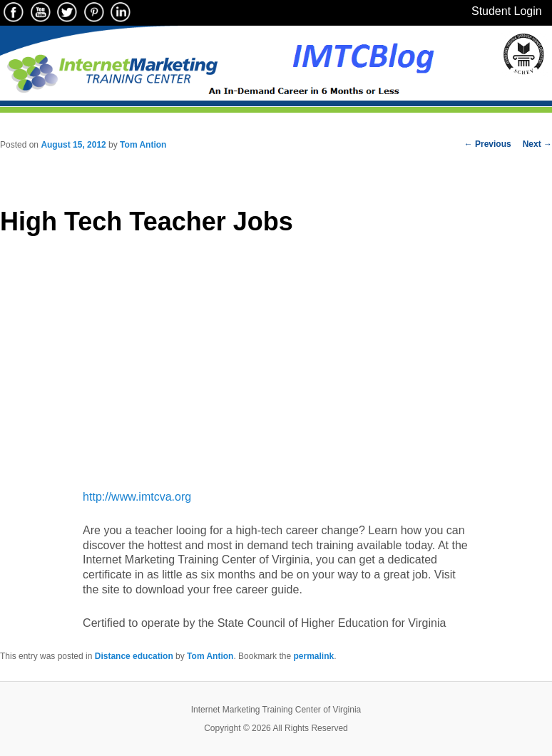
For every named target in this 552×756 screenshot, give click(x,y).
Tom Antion (143, 145)
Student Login (507, 11)
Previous (488, 144)
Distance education (134, 656)
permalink (313, 656)
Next (537, 144)
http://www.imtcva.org (137, 497)
